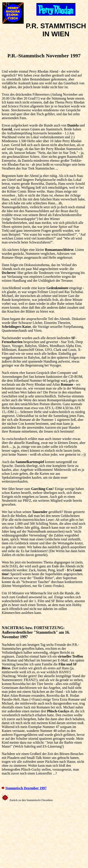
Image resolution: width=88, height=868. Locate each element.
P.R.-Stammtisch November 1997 (44, 56)
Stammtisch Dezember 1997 (26, 788)
